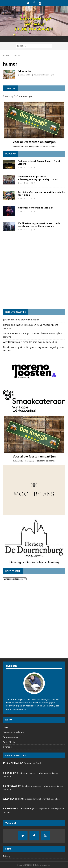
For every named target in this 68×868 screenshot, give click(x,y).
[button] (64, 39)
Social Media (9, 742)
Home (6, 727)
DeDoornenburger (41, 75)
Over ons (7, 747)
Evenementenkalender (14, 732)
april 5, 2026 (25, 167)
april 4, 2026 (25, 183)
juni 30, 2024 (25, 75)
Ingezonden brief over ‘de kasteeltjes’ (39, 342)
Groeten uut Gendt (30, 320)
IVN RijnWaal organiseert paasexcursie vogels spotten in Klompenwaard (39, 225)
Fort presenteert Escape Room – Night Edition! (39, 162)
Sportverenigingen (12, 737)
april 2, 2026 (25, 211)
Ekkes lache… (25, 71)
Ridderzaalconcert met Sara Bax (35, 208)
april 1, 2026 (25, 230)
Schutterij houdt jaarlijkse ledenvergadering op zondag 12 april (38, 178)
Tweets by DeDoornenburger (18, 96)
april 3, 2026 (25, 198)
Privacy (7, 856)
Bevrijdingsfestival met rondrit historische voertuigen (41, 193)
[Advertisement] (34, 272)
